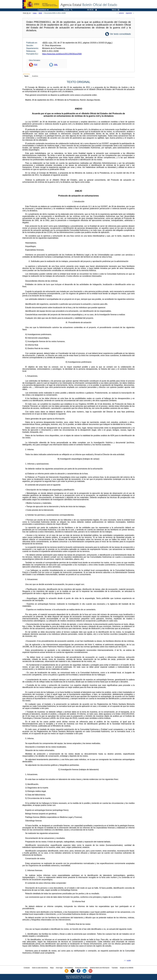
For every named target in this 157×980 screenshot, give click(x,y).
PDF (36, 65)
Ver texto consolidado (120, 34)
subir (129, 961)
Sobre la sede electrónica (40, 968)
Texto (26, 76)
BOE (41, 13)
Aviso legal (59, 968)
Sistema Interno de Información (100, 968)
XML (56, 65)
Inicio (35, 13)
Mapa (52, 968)
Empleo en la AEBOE (127, 968)
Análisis (35, 76)
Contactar (27, 968)
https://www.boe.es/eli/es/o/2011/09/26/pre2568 (62, 54)
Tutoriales (115, 968)
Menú (116, 10)
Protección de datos (81, 968)
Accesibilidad (69, 968)
